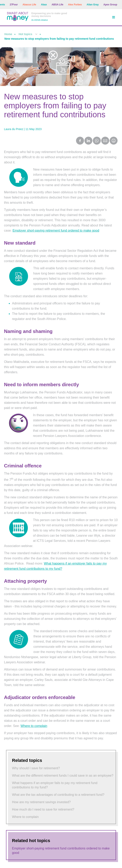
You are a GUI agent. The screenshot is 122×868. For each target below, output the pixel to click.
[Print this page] (114, 144)
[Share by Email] (105, 141)
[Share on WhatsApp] (97, 141)
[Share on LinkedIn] (89, 141)
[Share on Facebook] (80, 141)
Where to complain (34, 726)
